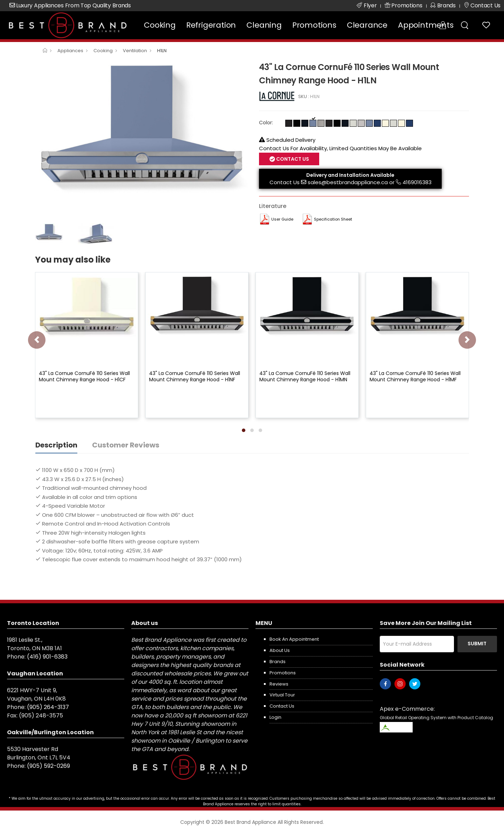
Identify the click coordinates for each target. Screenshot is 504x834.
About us (280, 650)
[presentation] (37, 340)
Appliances (70, 51)
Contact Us (292, 159)
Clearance (367, 25)
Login (275, 717)
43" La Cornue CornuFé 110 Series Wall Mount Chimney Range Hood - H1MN (305, 376)
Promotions (314, 25)
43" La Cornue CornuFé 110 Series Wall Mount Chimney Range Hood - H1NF (195, 376)
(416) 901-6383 (47, 657)
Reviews (279, 684)
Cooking (160, 25)
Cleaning (264, 25)
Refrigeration (211, 25)
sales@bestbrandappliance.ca (348, 182)
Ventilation (135, 51)
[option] (142, 140)
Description (56, 445)
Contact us (282, 706)
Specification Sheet (333, 219)
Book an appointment (294, 639)
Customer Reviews (126, 445)
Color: (266, 123)
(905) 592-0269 (48, 766)
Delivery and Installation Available (350, 175)
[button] (244, 430)
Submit (477, 644)
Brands (278, 662)
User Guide (282, 219)
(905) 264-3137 (48, 707)
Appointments (426, 25)
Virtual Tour (282, 695)
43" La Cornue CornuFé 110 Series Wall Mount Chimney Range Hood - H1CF (84, 376)
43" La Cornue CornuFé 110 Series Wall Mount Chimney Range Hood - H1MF (415, 376)
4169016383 (417, 182)
